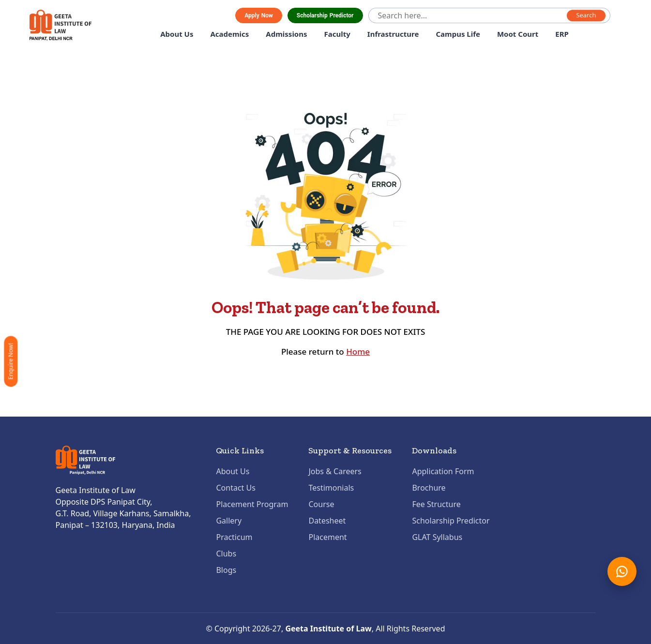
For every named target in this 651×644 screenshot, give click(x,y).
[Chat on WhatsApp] (622, 571)
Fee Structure (436, 504)
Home (358, 352)
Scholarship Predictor (325, 15)
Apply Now (259, 15)
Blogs (226, 570)
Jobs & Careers (335, 471)
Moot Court (518, 34)
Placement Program (252, 504)
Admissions (286, 34)
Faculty (337, 34)
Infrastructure (393, 34)
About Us (177, 34)
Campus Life (458, 34)
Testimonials (331, 488)
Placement (327, 537)
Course (321, 504)
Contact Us (235, 488)
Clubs (226, 554)
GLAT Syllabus (437, 537)
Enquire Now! (10, 361)
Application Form (443, 471)
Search (586, 15)
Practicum (234, 537)
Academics (229, 34)
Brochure (429, 488)
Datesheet (327, 521)
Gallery (229, 521)
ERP (562, 34)
